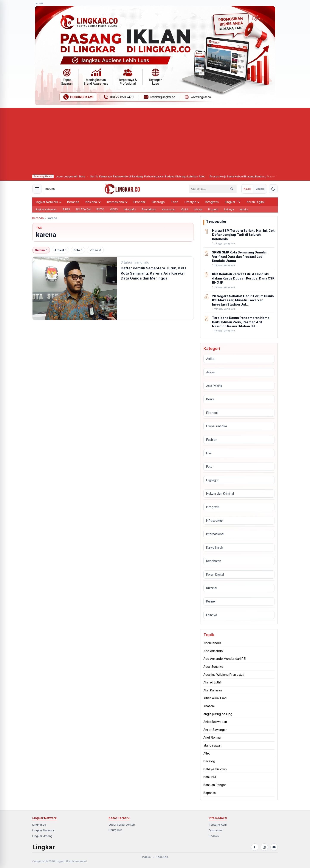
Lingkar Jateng (42, 836)
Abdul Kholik (212, 643)
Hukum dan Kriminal (220, 493)
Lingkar (44, 847)
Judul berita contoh (122, 825)
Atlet (207, 753)
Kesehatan (169, 209)
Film (209, 453)
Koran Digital (256, 202)
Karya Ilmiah (215, 547)
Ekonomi (139, 202)
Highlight (212, 480)
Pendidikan (149, 209)
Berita (210, 399)
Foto (78, 250)
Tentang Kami (218, 825)
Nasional (93, 202)
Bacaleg (209, 761)
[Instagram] (264, 847)
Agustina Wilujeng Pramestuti (224, 675)
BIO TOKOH (83, 209)
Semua (41, 250)
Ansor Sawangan (215, 730)
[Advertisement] (155, 140)
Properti (213, 209)
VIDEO (114, 209)
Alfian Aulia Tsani (215, 698)
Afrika (210, 359)
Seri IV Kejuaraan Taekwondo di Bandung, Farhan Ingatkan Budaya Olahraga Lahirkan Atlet (155, 176)
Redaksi (214, 836)
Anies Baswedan (215, 722)
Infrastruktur (215, 521)
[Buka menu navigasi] (37, 189)
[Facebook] (255, 847)
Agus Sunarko (213, 667)
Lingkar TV (233, 202)
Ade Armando (213, 651)
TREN (66, 209)
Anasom (209, 706)
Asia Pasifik (214, 386)
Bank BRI (210, 777)
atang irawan (212, 745)
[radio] (247, 189)
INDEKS (50, 189)
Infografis (212, 202)
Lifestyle (192, 202)
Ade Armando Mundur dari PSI (225, 659)
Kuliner (211, 601)
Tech (175, 202)
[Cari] (232, 189)
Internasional (117, 202)
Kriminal (212, 588)
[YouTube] (274, 847)
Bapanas (210, 793)
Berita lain (115, 830)
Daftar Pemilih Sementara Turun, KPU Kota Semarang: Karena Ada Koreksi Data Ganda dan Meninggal (153, 273)
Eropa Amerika (217, 426)
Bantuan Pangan (215, 785)
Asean (211, 372)
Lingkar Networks (46, 209)
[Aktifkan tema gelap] (273, 189)
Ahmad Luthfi (212, 682)
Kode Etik (162, 857)
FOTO (100, 209)
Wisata (198, 209)
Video (95, 250)
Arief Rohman (213, 737)
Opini (185, 209)
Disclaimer (216, 830)
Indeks (244, 209)
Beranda (73, 202)
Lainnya (229, 209)
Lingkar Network (48, 202)
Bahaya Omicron (215, 769)
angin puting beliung (218, 714)
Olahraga (158, 202)
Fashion (212, 440)
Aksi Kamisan (213, 690)
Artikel (60, 250)
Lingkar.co (39, 825)
